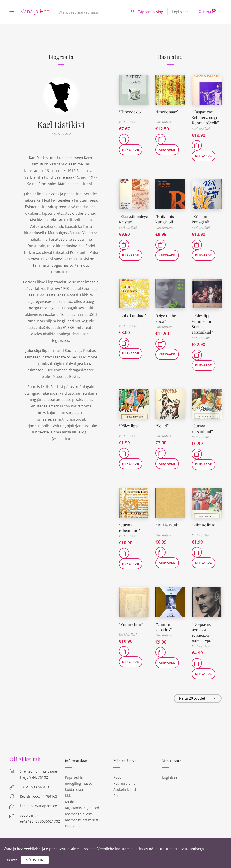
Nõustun (35, 860)
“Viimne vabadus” (164, 624)
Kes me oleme (124, 780)
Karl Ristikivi (61, 124)
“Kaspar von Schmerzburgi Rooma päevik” (205, 117)
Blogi (117, 792)
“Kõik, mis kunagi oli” (165, 218)
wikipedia (61, 439)
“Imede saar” (167, 112)
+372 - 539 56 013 (34, 783)
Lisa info (11, 860)
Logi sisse (180, 12)
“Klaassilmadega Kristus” (134, 218)
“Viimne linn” (204, 522)
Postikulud (73, 822)
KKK (68, 792)
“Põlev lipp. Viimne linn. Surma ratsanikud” (203, 322)
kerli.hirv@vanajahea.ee (38, 802)
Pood (118, 773)
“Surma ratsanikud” (202, 426)
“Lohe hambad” (133, 314)
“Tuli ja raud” (167, 522)
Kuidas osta (74, 786)
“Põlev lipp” (129, 424)
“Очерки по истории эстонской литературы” (203, 629)
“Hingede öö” (131, 112)
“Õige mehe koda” (166, 317)
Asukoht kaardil (126, 786)
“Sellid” (162, 424)
